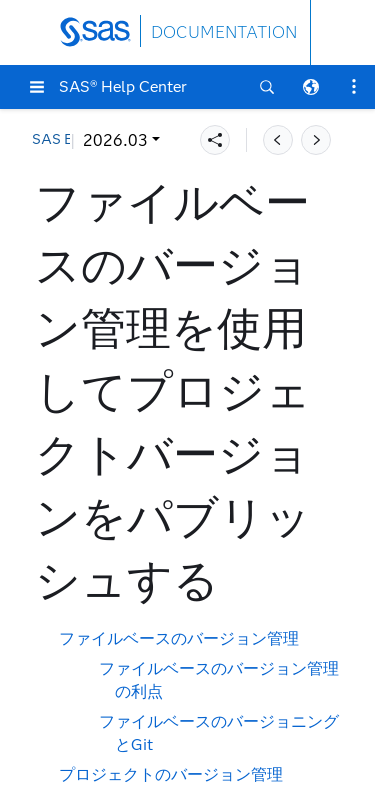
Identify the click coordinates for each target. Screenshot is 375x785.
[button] (37, 87)
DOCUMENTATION (224, 32)
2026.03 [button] (77, 140)
